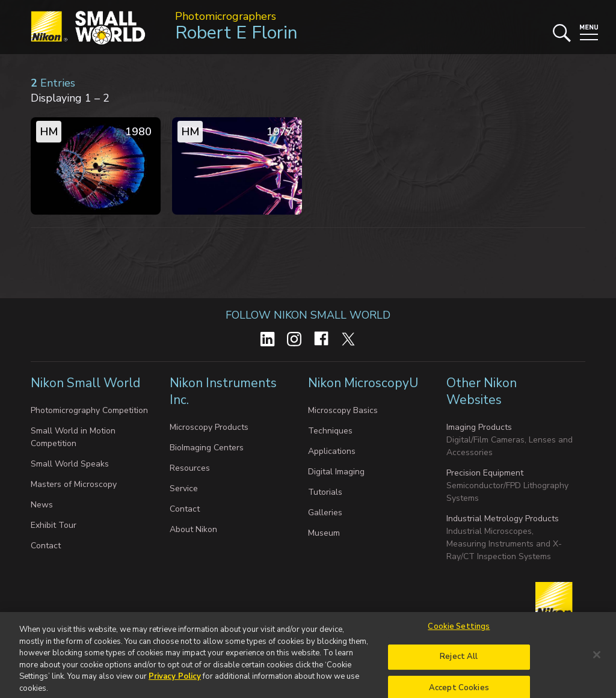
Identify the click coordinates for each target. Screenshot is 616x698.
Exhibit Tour (54, 525)
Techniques (330, 431)
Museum (324, 533)
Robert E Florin (236, 33)
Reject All (459, 661)
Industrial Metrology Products (503, 519)
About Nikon (193, 529)
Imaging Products (479, 427)
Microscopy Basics (343, 410)
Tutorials (325, 492)
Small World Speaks (70, 464)
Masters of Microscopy (74, 484)
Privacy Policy (175, 680)
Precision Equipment (485, 473)
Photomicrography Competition (89, 410)
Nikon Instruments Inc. (223, 391)
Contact (46, 546)
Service (184, 488)
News (42, 505)
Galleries (325, 513)
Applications (332, 451)
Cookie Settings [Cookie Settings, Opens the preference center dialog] (459, 630)
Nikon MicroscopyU (363, 383)
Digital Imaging (336, 472)
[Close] (597, 658)
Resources (190, 468)
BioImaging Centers (207, 448)
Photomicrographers (226, 16)
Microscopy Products (209, 427)
